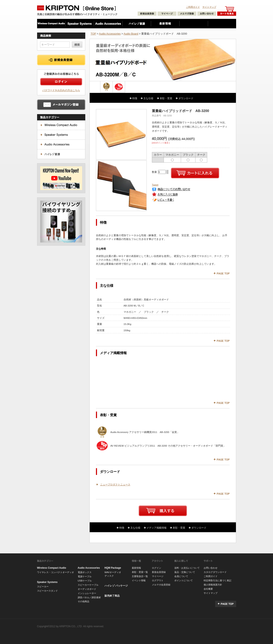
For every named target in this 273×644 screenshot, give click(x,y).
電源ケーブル (85, 576)
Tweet (155, 185)
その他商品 (83, 601)
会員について (181, 576)
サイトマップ (209, 7)
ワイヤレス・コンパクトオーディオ (56, 572)
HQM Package (113, 568)
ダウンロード (186, 98)
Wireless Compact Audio (52, 568)
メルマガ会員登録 (161, 585)
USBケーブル (85, 581)
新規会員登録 (159, 572)
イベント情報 (139, 580)
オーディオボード (87, 589)
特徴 (135, 98)
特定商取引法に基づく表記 (217, 580)
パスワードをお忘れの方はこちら (61, 90)
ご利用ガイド (193, 7)
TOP (93, 34)
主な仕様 (148, 98)
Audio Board (131, 34)
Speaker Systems (47, 582)
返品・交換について (185, 572)
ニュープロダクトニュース (115, 484)
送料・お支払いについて (187, 568)
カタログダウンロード (215, 572)
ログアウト (158, 580)
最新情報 (136, 568)
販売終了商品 (112, 596)
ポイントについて (184, 580)
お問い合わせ (211, 568)
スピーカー (43, 587)
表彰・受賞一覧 (140, 572)
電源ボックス (85, 572)
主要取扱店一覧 (140, 576)
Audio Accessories (110, 34)
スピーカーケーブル (88, 585)
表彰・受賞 (166, 98)
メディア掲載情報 (157, 528)
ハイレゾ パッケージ (116, 586)
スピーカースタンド (47, 591)
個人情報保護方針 (213, 585)
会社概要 (208, 589)
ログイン (157, 568)
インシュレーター (87, 593)
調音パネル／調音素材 (89, 597)
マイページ (158, 576)
